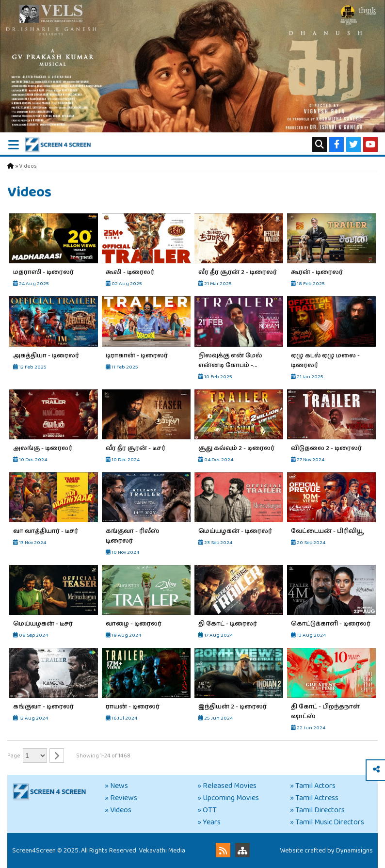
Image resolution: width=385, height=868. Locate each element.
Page (14, 756)
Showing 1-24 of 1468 (103, 756)
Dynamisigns (354, 851)
